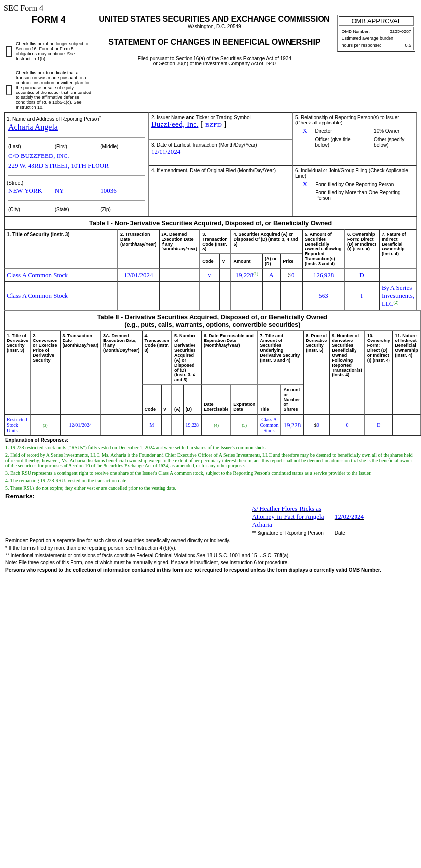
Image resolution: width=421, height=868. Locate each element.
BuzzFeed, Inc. (175, 124)
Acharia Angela (33, 127)
